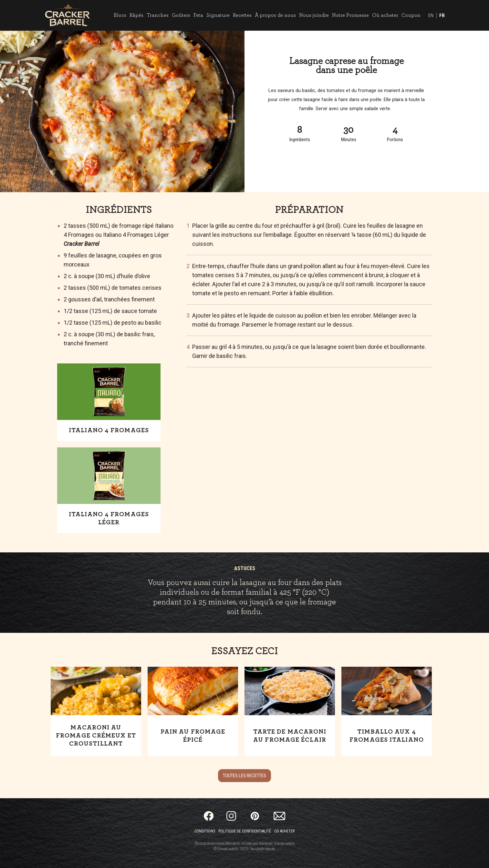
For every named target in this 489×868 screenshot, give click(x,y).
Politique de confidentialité (245, 831)
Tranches (158, 15)
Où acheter (385, 15)
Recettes (242, 15)
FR (442, 16)
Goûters (181, 15)
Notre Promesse (350, 15)
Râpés (136, 15)
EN (431, 16)
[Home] (68, 15)
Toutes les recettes (245, 776)
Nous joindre (314, 15)
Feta (198, 15)
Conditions (205, 831)
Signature (218, 15)
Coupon (411, 15)
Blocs (120, 15)
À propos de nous (275, 15)
